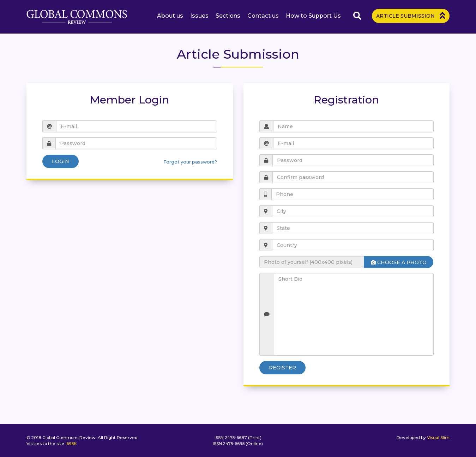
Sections (228, 16)
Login (61, 161)
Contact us (263, 16)
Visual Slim (438, 437)
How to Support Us (313, 16)
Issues (199, 16)
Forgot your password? (190, 162)
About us (170, 16)
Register (282, 368)
